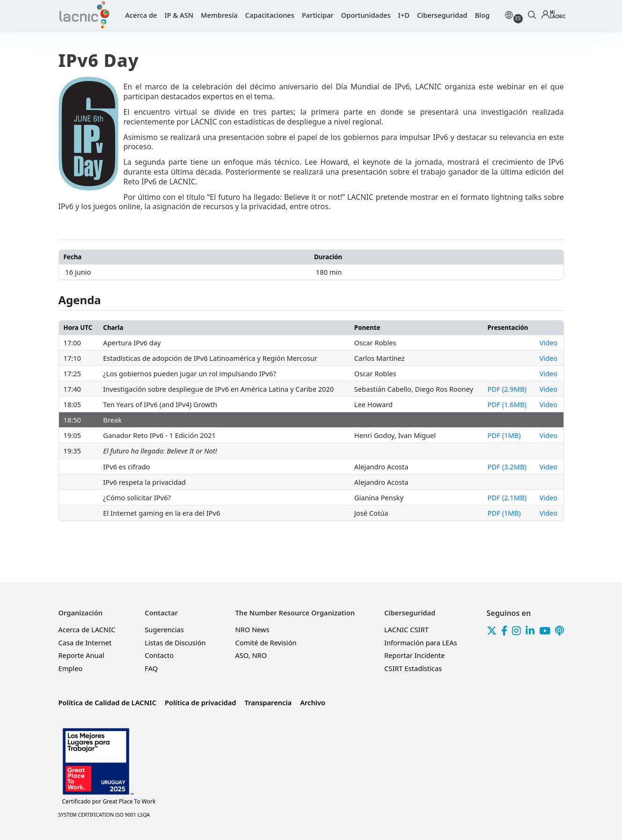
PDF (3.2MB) (507, 467)
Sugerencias (164, 629)
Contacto (159, 655)
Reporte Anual (81, 655)
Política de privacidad (200, 702)
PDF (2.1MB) (507, 497)
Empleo (71, 668)
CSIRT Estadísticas (413, 668)
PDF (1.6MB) (507, 404)
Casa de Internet (85, 643)
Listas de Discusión (175, 643)
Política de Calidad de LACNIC (108, 702)
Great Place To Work (109, 802)
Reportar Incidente (414, 655)
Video (549, 343)
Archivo (313, 702)
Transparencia (268, 702)
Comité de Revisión (266, 643)
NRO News (252, 629)
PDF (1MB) (504, 435)
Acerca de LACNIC (87, 629)
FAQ (151, 668)
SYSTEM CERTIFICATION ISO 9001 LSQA (104, 815)
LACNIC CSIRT (406, 629)
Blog (482, 15)
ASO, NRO (251, 655)
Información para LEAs (421, 643)
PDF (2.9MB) (507, 389)
